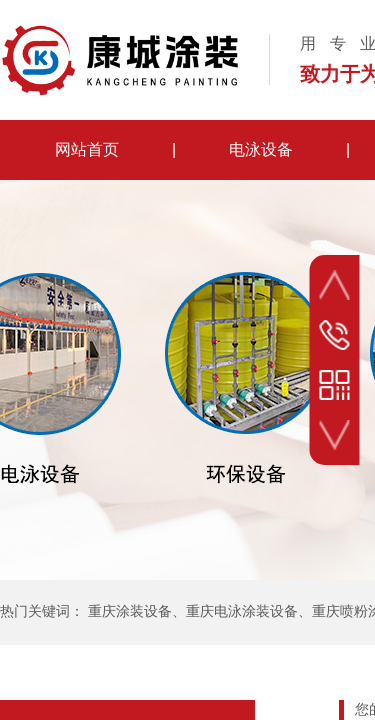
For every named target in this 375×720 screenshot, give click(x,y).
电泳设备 (261, 149)
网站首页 (87, 149)
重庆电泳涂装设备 (242, 611)
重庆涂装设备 (130, 611)
